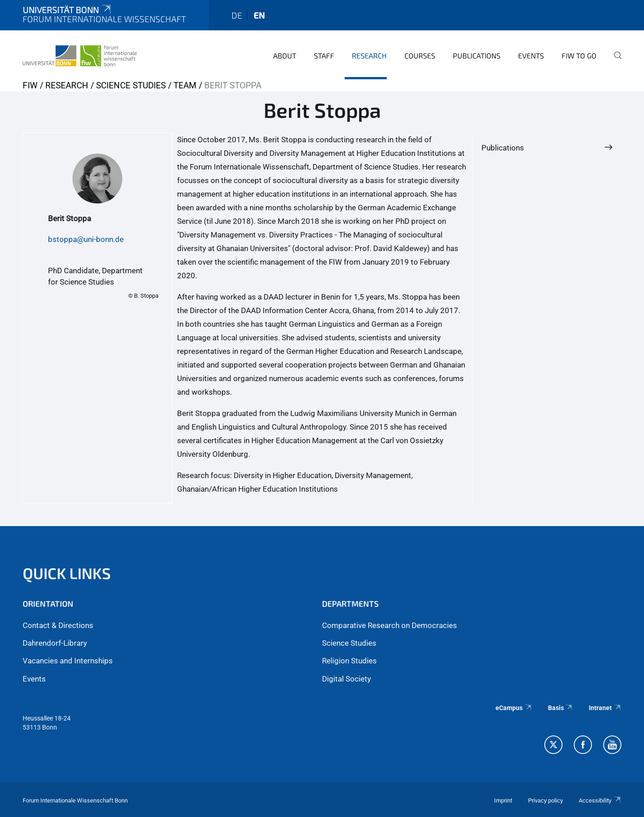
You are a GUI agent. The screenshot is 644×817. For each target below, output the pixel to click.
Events (531, 56)
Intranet (605, 708)
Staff (324, 56)
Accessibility (600, 800)
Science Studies (131, 85)
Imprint (503, 800)
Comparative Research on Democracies (389, 625)
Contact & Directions (58, 625)
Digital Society (346, 679)
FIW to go (579, 56)
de (237, 15)
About (285, 56)
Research (369, 56)
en (259, 15)
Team (185, 85)
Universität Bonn (67, 10)
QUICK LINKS (67, 573)
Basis (561, 708)
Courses (420, 56)
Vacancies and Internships (68, 661)
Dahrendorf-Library (55, 643)
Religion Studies (349, 661)
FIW (30, 85)
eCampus (514, 708)
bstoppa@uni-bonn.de (86, 239)
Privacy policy (545, 800)
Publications (477, 56)
